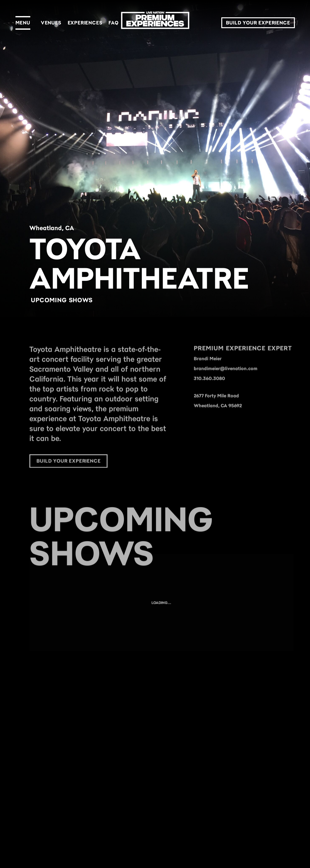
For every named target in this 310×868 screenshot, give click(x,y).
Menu (23, 23)
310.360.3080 (209, 385)
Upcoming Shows (62, 300)
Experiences (85, 23)
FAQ (113, 23)
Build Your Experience (258, 23)
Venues (51, 23)
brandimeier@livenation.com (226, 375)
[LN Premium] (155, 23)
